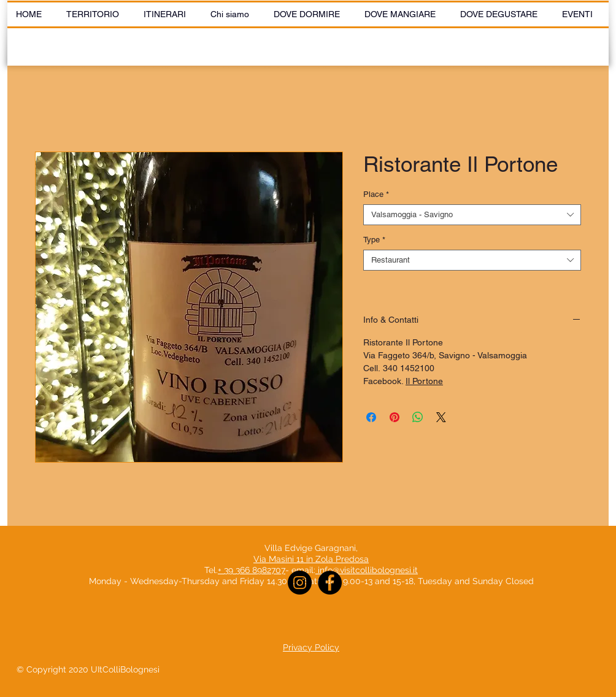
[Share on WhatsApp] (418, 417)
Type (374, 240)
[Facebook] (330, 583)
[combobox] (472, 215)
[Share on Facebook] (371, 417)
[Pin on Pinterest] (395, 417)
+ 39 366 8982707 (252, 570)
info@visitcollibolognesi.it (368, 570)
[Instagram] (300, 583)
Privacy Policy (311, 647)
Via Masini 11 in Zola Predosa (311, 559)
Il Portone (424, 381)
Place (376, 194)
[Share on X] (441, 417)
